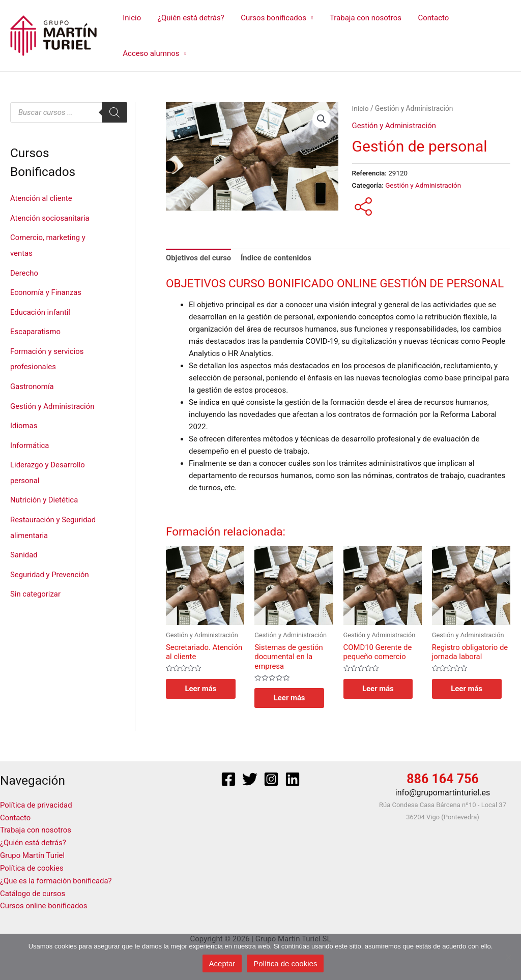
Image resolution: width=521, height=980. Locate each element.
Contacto (428, 18)
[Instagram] (271, 779)
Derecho (24, 271)
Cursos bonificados (270, 18)
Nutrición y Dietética (44, 494)
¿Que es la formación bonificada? (56, 878)
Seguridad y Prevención (50, 567)
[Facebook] (228, 779)
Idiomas (24, 421)
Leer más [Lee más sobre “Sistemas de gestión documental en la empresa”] (291, 698)
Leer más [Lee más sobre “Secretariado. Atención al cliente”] (202, 688)
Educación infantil (40, 310)
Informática (30, 440)
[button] (322, 119)
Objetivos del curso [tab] (199, 258)
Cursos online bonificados (44, 903)
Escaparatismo (36, 329)
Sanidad (24, 547)
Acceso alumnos (150, 53)
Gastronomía (32, 382)
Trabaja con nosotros (361, 18)
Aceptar (222, 963)
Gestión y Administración (53, 402)
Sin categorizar (36, 586)
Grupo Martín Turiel (33, 854)
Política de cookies (32, 866)
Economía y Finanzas (46, 290)
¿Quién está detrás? (189, 18)
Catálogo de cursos (33, 890)
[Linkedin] (293, 779)
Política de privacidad (36, 805)
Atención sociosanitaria (50, 218)
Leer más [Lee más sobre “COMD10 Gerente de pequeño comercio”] (380, 688)
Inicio (131, 18)
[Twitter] (250, 779)
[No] (508, 957)
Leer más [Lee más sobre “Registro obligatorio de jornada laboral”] (468, 688)
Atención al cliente (41, 198)
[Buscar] (114, 112)
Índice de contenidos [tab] (277, 258)
